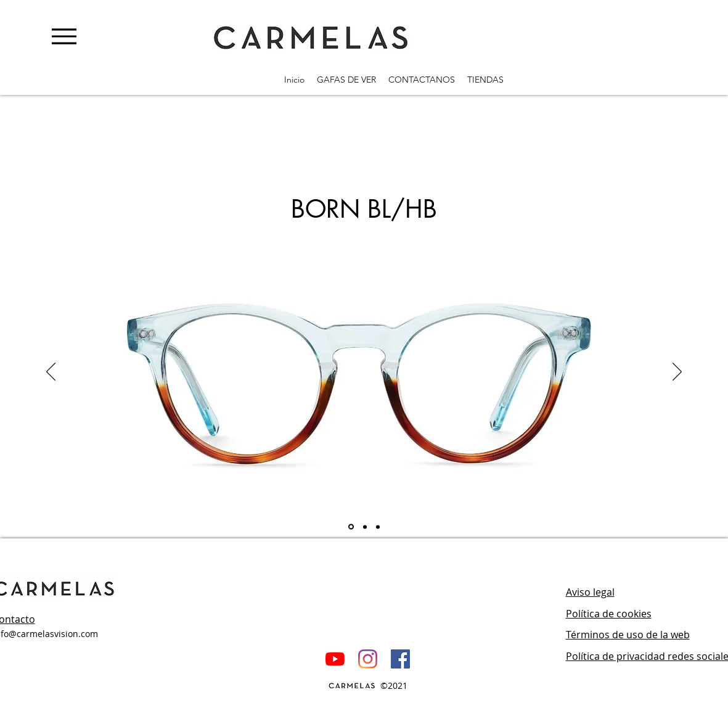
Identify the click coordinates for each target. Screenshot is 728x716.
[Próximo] (677, 372)
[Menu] (64, 36)
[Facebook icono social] (400, 659)
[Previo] (51, 372)
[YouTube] (335, 659)
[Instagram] (368, 659)
